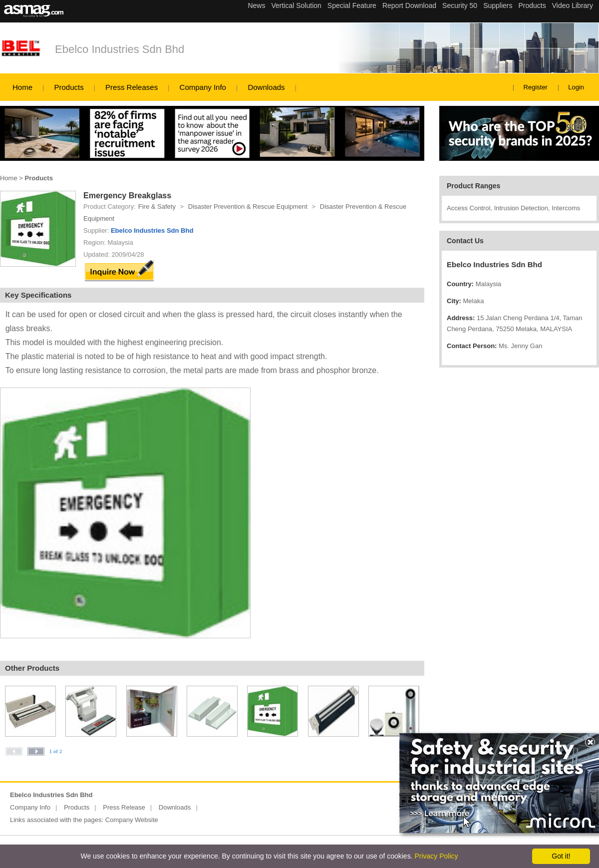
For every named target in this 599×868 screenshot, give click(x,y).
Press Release (124, 807)
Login (576, 87)
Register (536, 87)
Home (22, 87)
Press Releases (132, 87)
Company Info (203, 87)
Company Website (132, 820)
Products (69, 87)
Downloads (266, 87)
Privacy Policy (436, 856)
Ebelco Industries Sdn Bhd (120, 49)
